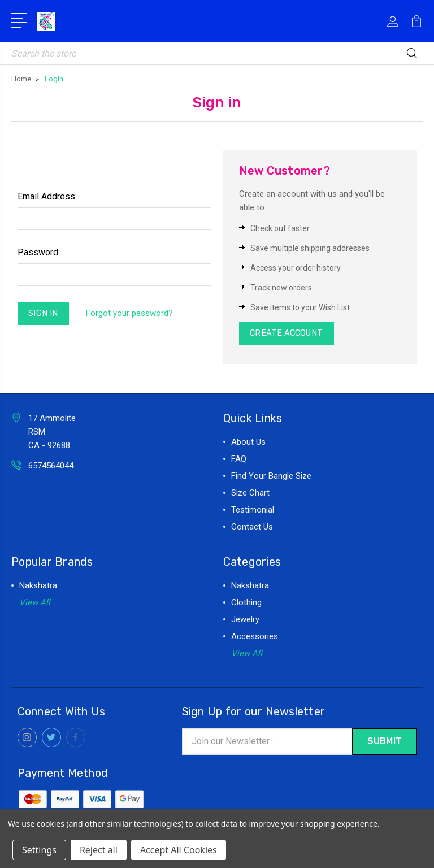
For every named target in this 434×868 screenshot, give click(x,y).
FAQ (239, 461)
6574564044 (51, 467)
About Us (248, 444)
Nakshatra (38, 587)
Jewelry (245, 621)
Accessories (255, 638)
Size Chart (250, 494)
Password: (39, 252)
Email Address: (47, 196)
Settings (39, 850)
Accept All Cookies (179, 850)
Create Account (288, 334)
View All (35, 604)
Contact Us (252, 528)
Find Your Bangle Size (271, 478)
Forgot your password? (131, 314)
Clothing (246, 604)
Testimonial (253, 511)
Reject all (99, 850)
